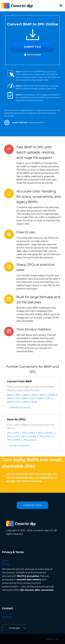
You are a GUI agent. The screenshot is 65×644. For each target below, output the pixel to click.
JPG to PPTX (14, 440)
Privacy (6, 564)
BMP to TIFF (44, 398)
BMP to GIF (29, 398)
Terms (5, 561)
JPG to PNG (29, 433)
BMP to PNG (30, 395)
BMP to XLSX (30, 402)
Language (14, 628)
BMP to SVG (14, 402)
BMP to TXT (13, 398)
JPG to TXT (13, 436)
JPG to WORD (45, 433)
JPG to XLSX (30, 440)
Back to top (52, 639)
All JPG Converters (20, 446)
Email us (7, 617)
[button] (7, 123)
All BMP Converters (20, 408)
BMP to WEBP (48, 395)
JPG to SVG (45, 436)
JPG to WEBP (29, 436)
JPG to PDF (13, 433)
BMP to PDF (14, 395)
